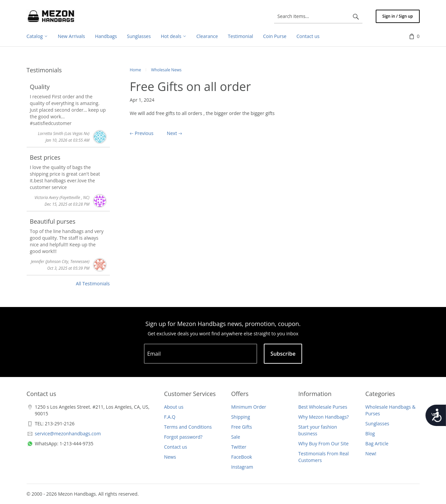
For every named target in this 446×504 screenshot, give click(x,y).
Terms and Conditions (188, 427)
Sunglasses (377, 423)
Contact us (175, 447)
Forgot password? (183, 437)
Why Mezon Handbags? (323, 417)
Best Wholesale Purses (323, 407)
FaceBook (242, 457)
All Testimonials (93, 283)
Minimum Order (249, 407)
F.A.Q (170, 417)
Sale (236, 437)
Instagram (242, 467)
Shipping (241, 417)
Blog (370, 433)
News (170, 457)
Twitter (239, 447)
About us (174, 407)
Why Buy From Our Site (323, 443)
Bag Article (377, 443)
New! (371, 453)
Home (136, 70)
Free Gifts (241, 427)
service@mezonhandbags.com (68, 433)
